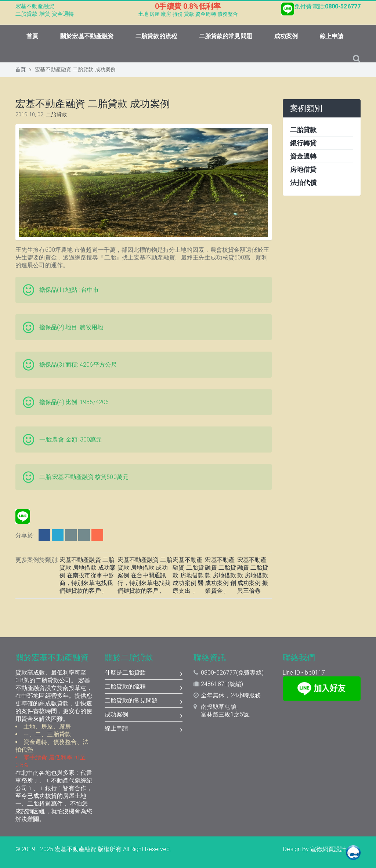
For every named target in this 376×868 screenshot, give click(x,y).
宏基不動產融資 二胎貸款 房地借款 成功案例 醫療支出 (188, 575)
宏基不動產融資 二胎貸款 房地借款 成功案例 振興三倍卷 (253, 575)
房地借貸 (303, 169)
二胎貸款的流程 (156, 36)
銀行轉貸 (303, 143)
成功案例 (286, 36)
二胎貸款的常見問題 (226, 36)
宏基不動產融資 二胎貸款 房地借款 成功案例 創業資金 (220, 575)
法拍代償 (303, 183)
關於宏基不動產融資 (87, 36)
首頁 (32, 36)
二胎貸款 (56, 115)
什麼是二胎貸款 (144, 673)
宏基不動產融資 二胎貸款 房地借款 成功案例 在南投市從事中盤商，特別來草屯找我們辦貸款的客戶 (88, 575)
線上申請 (332, 36)
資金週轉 (303, 156)
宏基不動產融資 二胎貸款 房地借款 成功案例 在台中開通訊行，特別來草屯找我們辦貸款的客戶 (145, 575)
